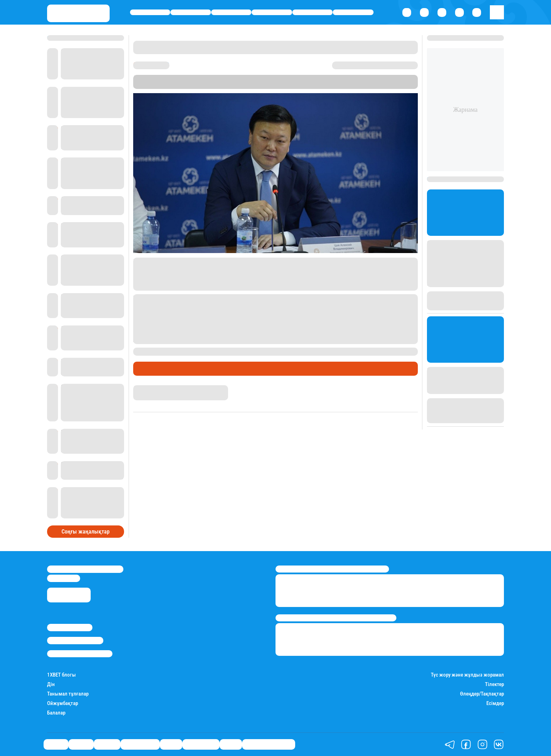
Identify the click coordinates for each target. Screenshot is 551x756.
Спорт (313, 12)
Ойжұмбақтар (63, 703)
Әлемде (231, 12)
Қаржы (191, 12)
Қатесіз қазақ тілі (269, 744)
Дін (51, 684)
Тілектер (494, 684)
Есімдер (495, 703)
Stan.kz (289, 85)
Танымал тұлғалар (68, 694)
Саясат (150, 12)
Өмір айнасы (272, 12)
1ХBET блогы (61, 675)
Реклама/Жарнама (75, 640)
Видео (231, 744)
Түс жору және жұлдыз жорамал (467, 675)
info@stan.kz (64, 578)
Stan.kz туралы (70, 627)
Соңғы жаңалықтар (86, 532)
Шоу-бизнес (353, 12)
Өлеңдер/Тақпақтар (482, 694)
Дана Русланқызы (156, 388)
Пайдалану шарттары (80, 654)
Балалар (56, 713)
